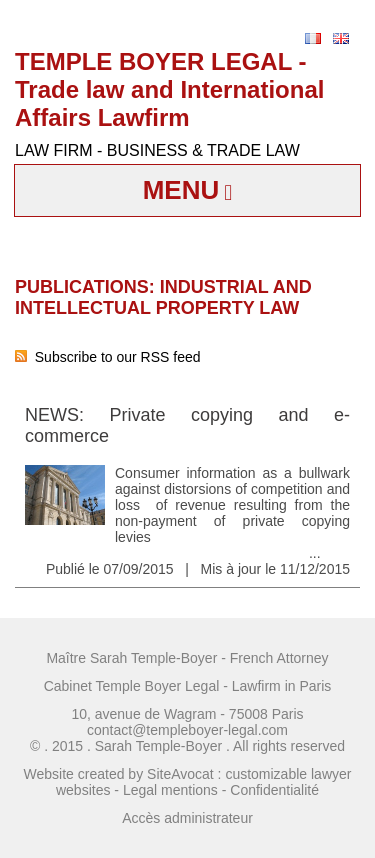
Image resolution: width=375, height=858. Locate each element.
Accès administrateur (187, 818)
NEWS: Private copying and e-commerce (187, 425)
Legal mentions (170, 790)
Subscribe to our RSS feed (108, 357)
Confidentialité (274, 790)
